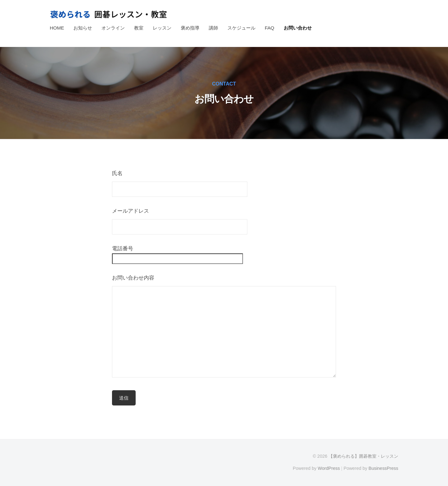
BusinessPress (384, 468)
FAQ (270, 28)
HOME (57, 28)
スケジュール (241, 28)
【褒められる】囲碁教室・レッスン (363, 456)
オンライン (113, 28)
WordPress (329, 468)
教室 (139, 28)
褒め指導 (190, 28)
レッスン (162, 28)
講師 (213, 28)
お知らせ (83, 28)
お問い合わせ (298, 28)
